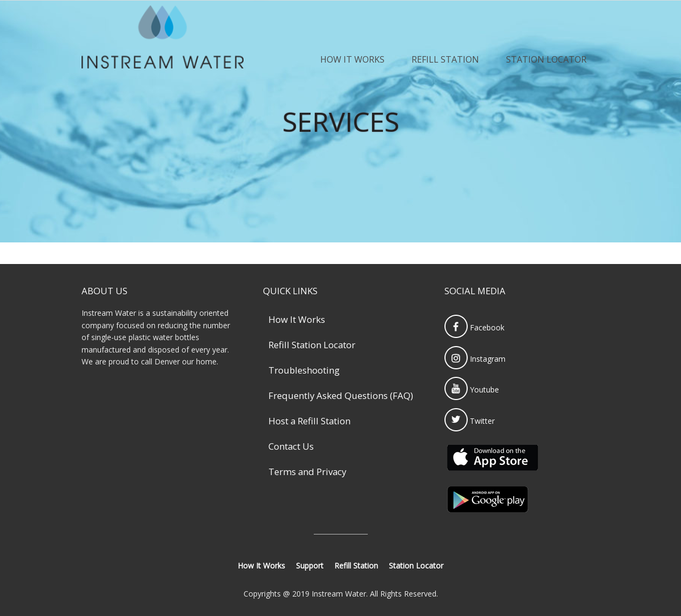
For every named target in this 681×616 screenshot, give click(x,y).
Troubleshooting (304, 370)
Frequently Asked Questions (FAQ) (341, 395)
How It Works (352, 59)
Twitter (470, 421)
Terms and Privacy (307, 472)
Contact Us (291, 446)
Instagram (475, 359)
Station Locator (546, 59)
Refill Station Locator (312, 345)
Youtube (472, 390)
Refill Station (445, 59)
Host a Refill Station (309, 421)
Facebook (474, 327)
